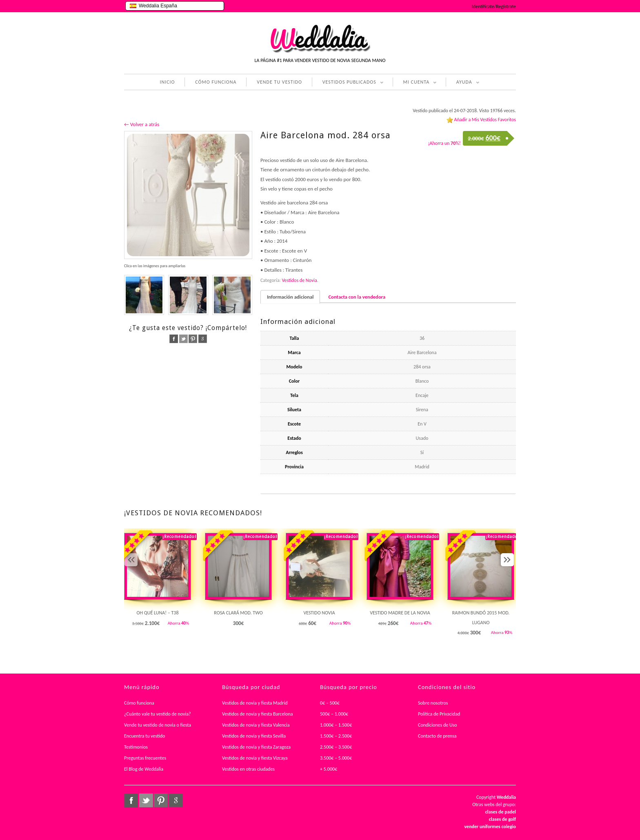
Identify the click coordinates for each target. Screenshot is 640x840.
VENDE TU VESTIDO (279, 82)
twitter (183, 339)
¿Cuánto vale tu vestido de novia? (158, 714)
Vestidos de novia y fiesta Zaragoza (256, 747)
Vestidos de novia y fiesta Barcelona (258, 714)
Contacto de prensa (437, 736)
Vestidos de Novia (299, 280)
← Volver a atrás (142, 124)
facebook (174, 339)
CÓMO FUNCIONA (216, 82)
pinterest (193, 339)
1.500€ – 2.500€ (336, 736)
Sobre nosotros (433, 703)
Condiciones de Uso (438, 725)
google (203, 339)
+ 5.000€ (329, 769)
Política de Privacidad (439, 714)
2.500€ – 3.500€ (336, 747)
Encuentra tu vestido (144, 736)
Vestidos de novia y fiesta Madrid (255, 703)
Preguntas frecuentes (145, 758)
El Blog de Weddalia (144, 769)
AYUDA (463, 83)
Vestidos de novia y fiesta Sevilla (254, 736)
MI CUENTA (415, 83)
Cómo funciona (139, 703)
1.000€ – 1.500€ (336, 725)
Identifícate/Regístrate (494, 7)
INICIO (167, 82)
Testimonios (136, 747)
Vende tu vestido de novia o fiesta (158, 725)
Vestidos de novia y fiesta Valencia (256, 725)
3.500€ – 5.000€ (336, 758)
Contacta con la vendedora (357, 297)
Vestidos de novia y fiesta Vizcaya (255, 758)
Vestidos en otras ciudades (248, 769)
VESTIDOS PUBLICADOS (348, 83)
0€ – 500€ (330, 703)
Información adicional (290, 297)
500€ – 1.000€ (334, 714)
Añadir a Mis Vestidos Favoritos (485, 120)
